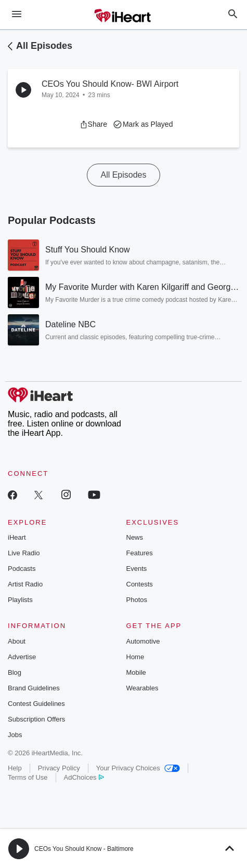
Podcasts (22, 569)
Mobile (136, 672)
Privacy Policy (59, 768)
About (17, 641)
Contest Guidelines (36, 704)
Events (137, 569)
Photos (137, 600)
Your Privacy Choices (138, 768)
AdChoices (84, 777)
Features (140, 553)
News (135, 537)
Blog (15, 672)
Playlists (20, 600)
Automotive (143, 641)
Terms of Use (28, 777)
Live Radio (24, 553)
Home (135, 657)
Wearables (142, 688)
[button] (93, 124)
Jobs (15, 735)
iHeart (17, 537)
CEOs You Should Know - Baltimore (84, 849)
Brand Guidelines (34, 688)
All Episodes (44, 46)
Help (15, 768)
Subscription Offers (36, 719)
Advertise (22, 657)
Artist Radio (25, 584)
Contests (140, 584)
